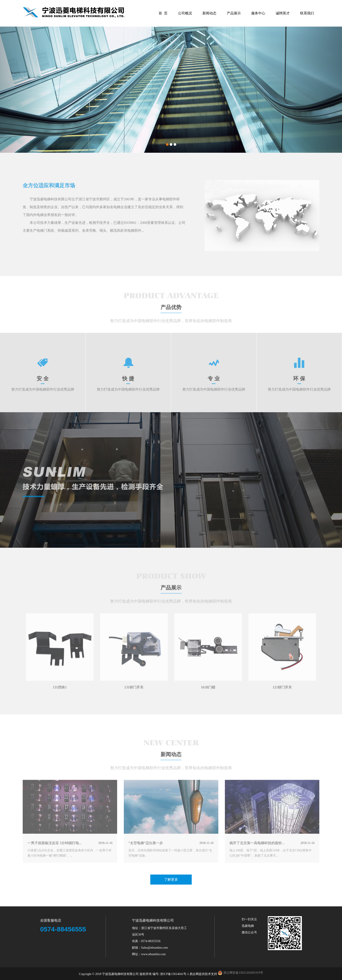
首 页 (163, 13)
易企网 (194, 974)
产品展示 (234, 13)
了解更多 (171, 879)
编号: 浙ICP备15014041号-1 (171, 974)
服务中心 (258, 13)
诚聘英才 (283, 13)
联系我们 (307, 13)
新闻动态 (209, 13)
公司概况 (185, 13)
